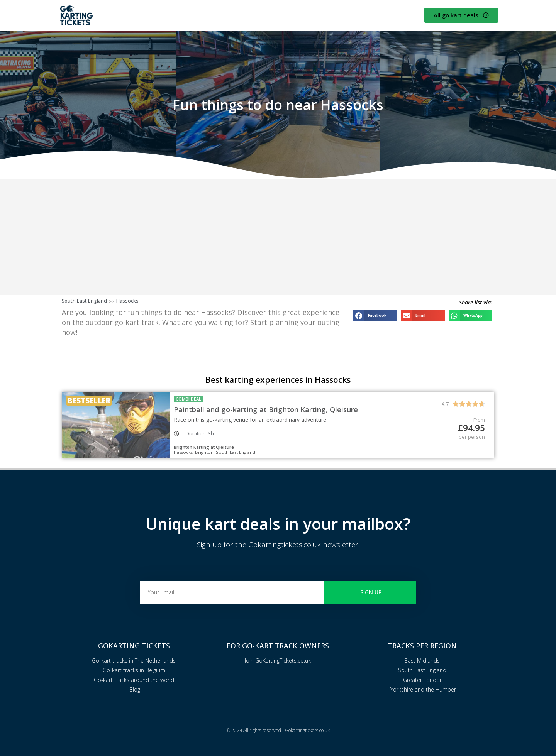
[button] (375, 316)
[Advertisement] (278, 237)
